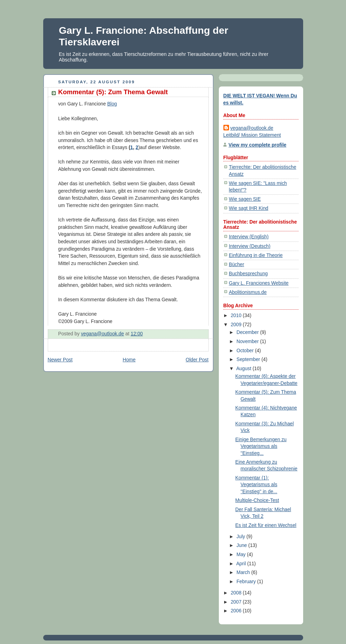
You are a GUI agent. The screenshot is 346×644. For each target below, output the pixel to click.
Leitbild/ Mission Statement (252, 135)
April (241, 564)
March (244, 572)
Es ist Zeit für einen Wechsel (266, 525)
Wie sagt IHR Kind (249, 208)
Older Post (197, 360)
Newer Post (60, 360)
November (248, 342)
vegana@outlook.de (252, 128)
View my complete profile (258, 145)
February (247, 582)
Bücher (237, 265)
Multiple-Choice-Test (257, 500)
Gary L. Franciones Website (259, 283)
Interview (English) (249, 237)
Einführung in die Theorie (256, 255)
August (244, 369)
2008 (237, 593)
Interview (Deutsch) (250, 246)
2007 (237, 602)
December (248, 332)
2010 (237, 315)
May (242, 555)
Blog (112, 104)
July (241, 537)
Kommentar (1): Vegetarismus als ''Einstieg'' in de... (256, 485)
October (246, 351)
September (249, 359)
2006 (237, 611)
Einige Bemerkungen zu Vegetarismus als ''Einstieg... (261, 446)
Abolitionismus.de (248, 292)
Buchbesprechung (249, 274)
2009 (237, 325)
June (242, 545)
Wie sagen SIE (245, 199)
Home (129, 360)
